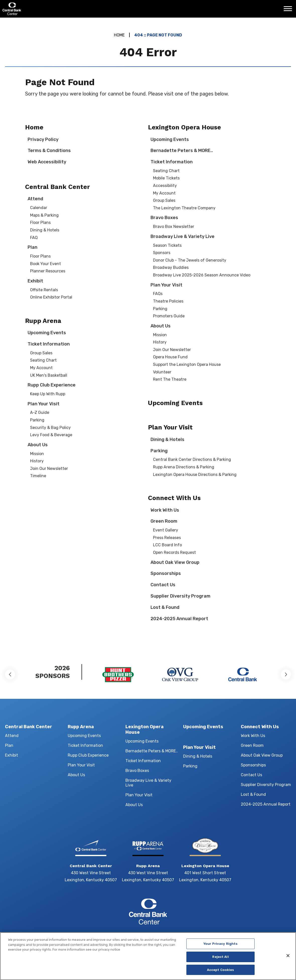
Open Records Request (174, 552)
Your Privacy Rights (220, 948)
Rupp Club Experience (52, 385)
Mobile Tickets (166, 178)
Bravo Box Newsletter (174, 227)
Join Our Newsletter (49, 469)
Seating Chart (43, 360)
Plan (32, 247)
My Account (41, 368)
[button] (10, 674)
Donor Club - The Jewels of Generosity (190, 260)
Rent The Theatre (170, 379)
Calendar (39, 208)
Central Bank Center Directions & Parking (192, 459)
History (37, 461)
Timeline (38, 476)
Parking (37, 420)
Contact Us (163, 585)
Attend (35, 199)
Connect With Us (174, 498)
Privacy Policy (43, 139)
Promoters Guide (169, 316)
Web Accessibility (47, 162)
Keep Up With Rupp (48, 394)
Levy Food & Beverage (51, 435)
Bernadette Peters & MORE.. (182, 151)
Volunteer (162, 372)
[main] (148, 334)
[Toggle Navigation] (289, 11)
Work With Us (165, 510)
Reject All (220, 961)
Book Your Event (46, 264)
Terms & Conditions (49, 151)
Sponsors (162, 253)
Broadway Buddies (171, 267)
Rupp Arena (43, 321)
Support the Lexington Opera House (187, 364)
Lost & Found (165, 607)
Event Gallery (166, 530)
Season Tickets (167, 245)
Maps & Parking (44, 215)
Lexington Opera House (184, 127)
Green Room (164, 521)
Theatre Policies (168, 301)
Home (119, 35)
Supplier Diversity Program (180, 596)
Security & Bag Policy (50, 428)
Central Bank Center (29, 9)
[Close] (288, 960)
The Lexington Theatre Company (184, 208)
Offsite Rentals (44, 290)
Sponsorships (166, 573)
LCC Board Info (167, 545)
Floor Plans (40, 223)
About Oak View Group (175, 562)
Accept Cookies (221, 974)
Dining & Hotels (45, 230)
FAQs (158, 294)
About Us (38, 445)
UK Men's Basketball (49, 375)
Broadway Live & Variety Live (182, 236)
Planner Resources (48, 271)
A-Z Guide (40, 412)
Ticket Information (49, 344)
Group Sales (41, 353)
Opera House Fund (170, 357)
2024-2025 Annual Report (179, 619)
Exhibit (35, 281)
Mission (37, 454)
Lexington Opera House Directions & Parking (195, 475)
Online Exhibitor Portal (51, 297)
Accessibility (165, 186)
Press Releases (167, 538)
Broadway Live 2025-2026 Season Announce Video (202, 275)
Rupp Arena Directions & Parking (184, 467)
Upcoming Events (47, 333)
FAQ (34, 238)
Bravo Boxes (164, 218)
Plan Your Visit (44, 404)
